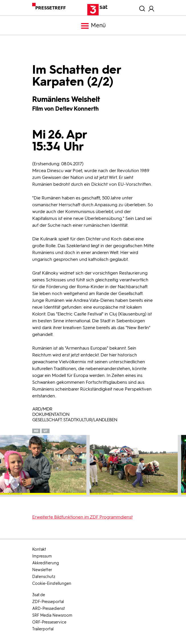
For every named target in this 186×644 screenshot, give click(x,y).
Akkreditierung (46, 563)
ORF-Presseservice (49, 622)
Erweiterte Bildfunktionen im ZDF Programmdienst (82, 517)
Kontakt (39, 549)
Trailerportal (43, 629)
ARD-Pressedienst (49, 609)
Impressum (42, 556)
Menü (93, 26)
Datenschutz (44, 577)
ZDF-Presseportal (48, 602)
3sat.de (39, 595)
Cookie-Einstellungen (52, 584)
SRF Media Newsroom (52, 615)
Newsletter (42, 570)
